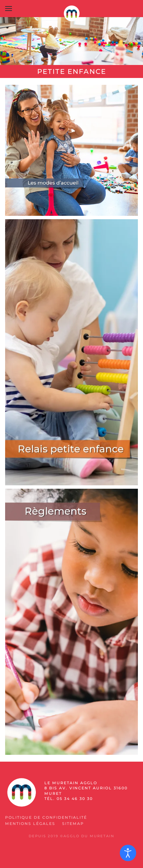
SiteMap (73, 824)
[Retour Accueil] (72, 14)
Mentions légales (30, 824)
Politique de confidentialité (46, 817)
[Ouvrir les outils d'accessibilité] (128, 853)
